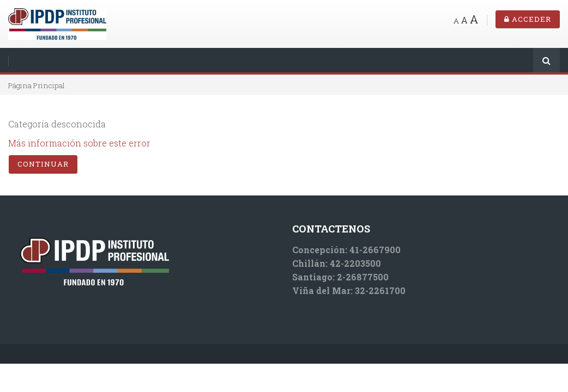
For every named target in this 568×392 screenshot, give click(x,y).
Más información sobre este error (79, 143)
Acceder (528, 19)
